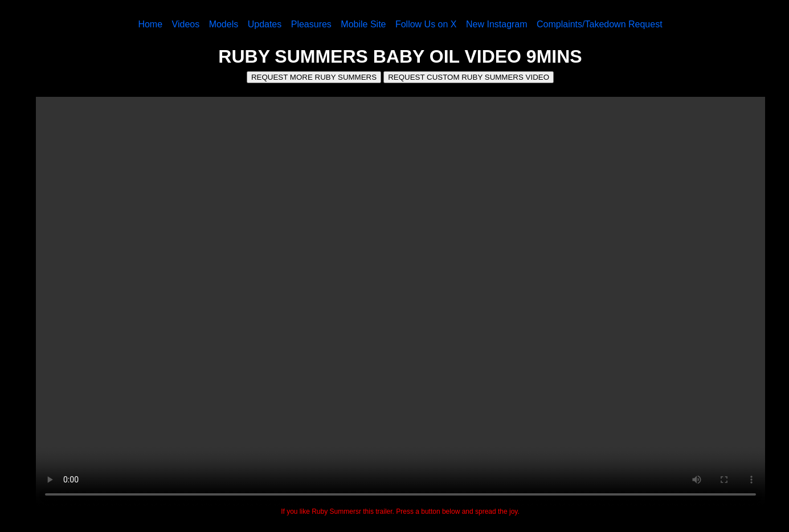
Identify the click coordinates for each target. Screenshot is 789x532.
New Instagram (497, 24)
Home (150, 24)
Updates (265, 24)
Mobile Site (363, 24)
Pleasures (311, 24)
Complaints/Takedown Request (600, 24)
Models (224, 24)
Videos (186, 24)
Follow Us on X (426, 24)
